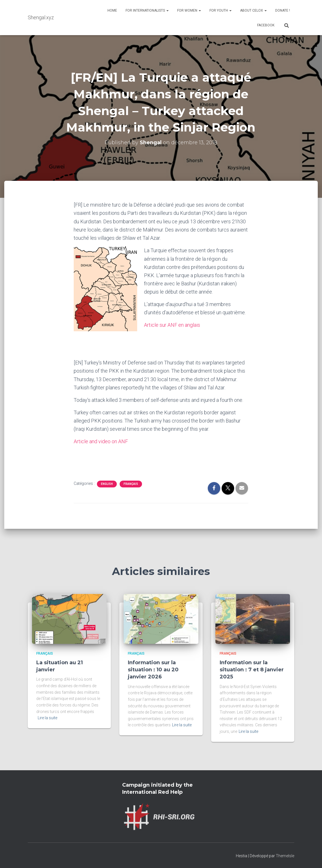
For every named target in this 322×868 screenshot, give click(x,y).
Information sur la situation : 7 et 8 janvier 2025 (252, 669)
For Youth (221, 10)
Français (131, 483)
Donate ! (283, 10)
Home (112, 10)
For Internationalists (147, 10)
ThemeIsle (285, 855)
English (107, 483)
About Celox (253, 10)
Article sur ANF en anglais (172, 325)
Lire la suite (47, 718)
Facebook (266, 25)
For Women (189, 10)
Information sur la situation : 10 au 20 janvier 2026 (153, 669)
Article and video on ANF (101, 441)
